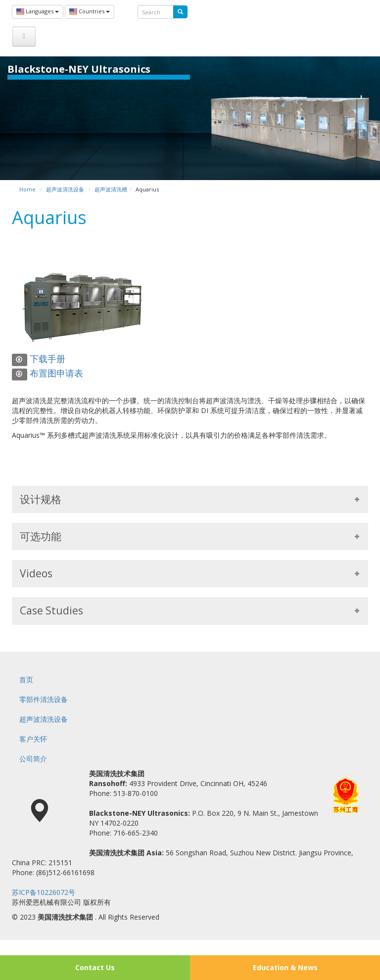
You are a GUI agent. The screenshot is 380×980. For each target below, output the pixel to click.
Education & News (285, 967)
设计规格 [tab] (190, 499)
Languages (38, 12)
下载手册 (39, 359)
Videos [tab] (190, 573)
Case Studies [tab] (190, 610)
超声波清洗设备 (44, 719)
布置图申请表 (47, 373)
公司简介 (33, 759)
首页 (26, 679)
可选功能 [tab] (190, 536)
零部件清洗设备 (44, 699)
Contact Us (95, 967)
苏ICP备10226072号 (44, 892)
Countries (90, 12)
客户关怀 (33, 739)
